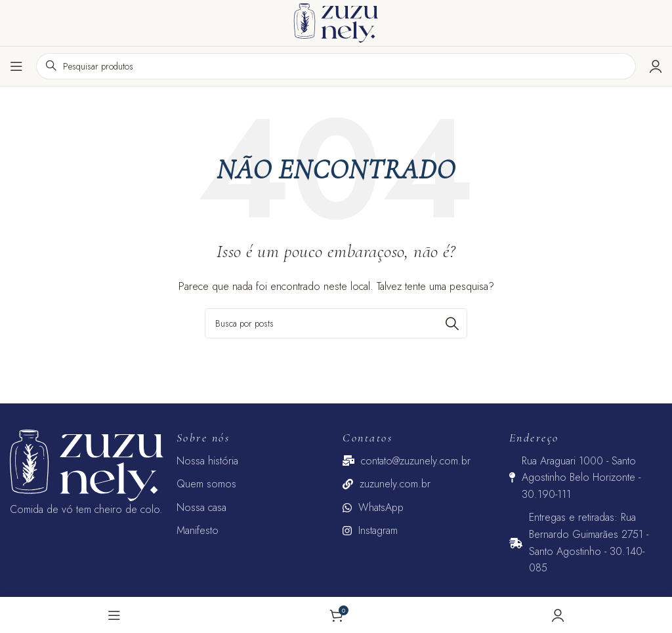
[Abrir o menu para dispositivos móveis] (16, 66)
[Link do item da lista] (253, 461)
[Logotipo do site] (336, 22)
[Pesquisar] (336, 323)
